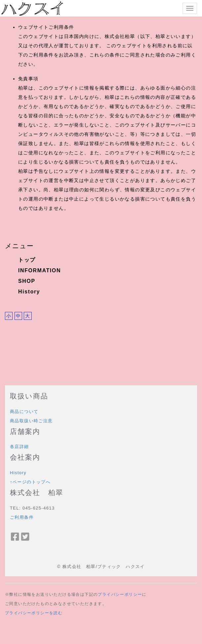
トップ (27, 260)
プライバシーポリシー (120, 594)
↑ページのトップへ (30, 482)
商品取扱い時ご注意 (31, 421)
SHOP (27, 281)
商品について (24, 412)
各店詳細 (19, 447)
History (29, 292)
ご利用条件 (22, 517)
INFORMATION (39, 270)
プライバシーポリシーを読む (34, 613)
